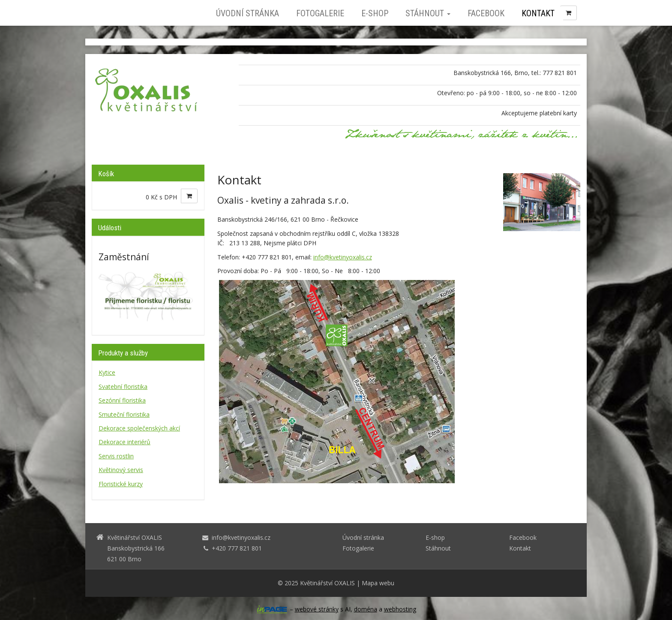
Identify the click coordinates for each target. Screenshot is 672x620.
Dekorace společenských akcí (139, 428)
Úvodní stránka (247, 13)
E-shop (375, 13)
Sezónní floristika (122, 400)
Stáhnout (428, 13)
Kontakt (538, 13)
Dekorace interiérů (124, 442)
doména (366, 609)
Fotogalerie (320, 13)
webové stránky (317, 609)
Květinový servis (121, 470)
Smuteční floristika (124, 414)
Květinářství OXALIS (327, 583)
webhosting (400, 609)
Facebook (486, 13)
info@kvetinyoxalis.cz (343, 257)
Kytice (107, 372)
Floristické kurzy (121, 484)
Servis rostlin (116, 456)
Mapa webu (378, 583)
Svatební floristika (123, 387)
